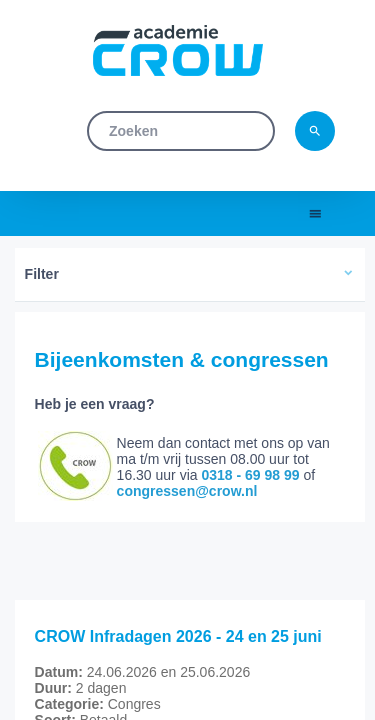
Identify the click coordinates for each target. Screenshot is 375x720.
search (315, 131)
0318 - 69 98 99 (250, 475)
